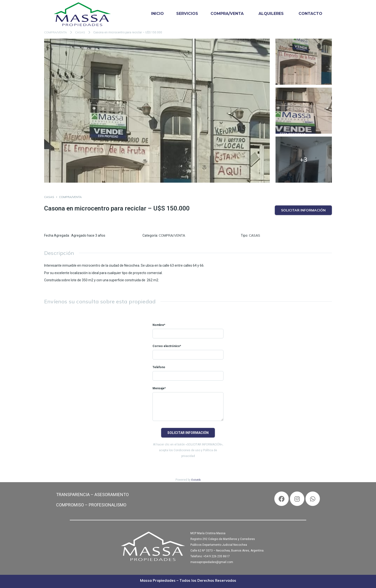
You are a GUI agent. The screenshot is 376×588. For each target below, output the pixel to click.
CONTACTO (310, 14)
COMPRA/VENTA (227, 14)
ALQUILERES (271, 14)
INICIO (157, 14)
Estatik (196, 480)
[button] (228, 14)
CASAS (80, 32)
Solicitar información (303, 210)
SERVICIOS (187, 14)
